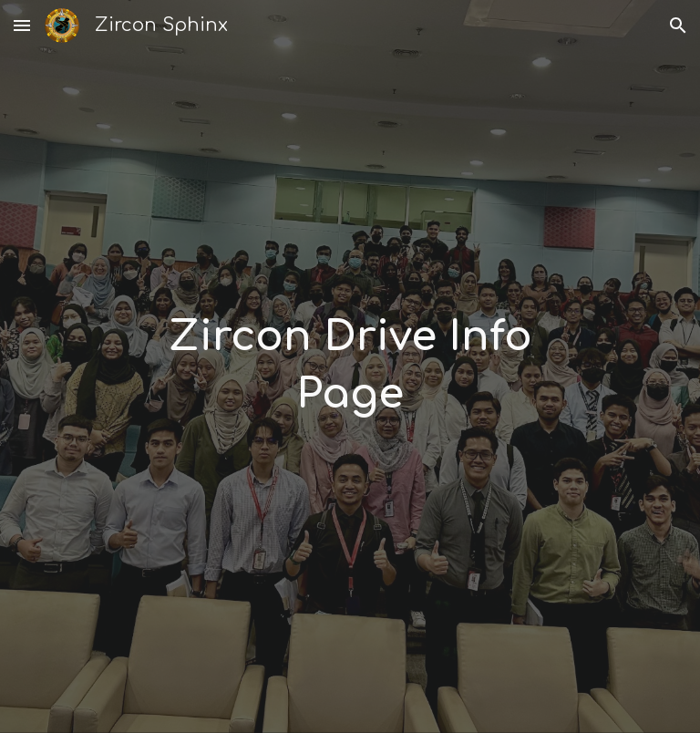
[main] (350, 366)
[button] (22, 25)
